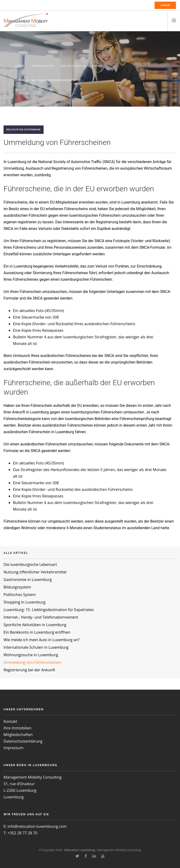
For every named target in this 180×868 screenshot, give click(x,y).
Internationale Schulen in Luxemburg (36, 647)
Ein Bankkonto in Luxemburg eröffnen (37, 632)
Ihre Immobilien (17, 728)
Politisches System (20, 595)
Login (165, 5)
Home (20, 66)
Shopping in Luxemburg (25, 602)
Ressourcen (43, 66)
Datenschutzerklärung (23, 741)
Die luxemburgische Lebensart (30, 564)
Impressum (13, 748)
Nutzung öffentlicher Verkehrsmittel (35, 572)
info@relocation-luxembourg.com (37, 826)
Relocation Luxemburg (80, 850)
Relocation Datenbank (82, 66)
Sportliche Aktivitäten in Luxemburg (35, 625)
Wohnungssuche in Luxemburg (31, 655)
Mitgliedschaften (18, 735)
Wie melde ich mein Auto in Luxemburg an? (42, 640)
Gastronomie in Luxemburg (28, 580)
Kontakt (10, 721)
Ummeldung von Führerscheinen (32, 662)
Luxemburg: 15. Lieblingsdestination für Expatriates (49, 610)
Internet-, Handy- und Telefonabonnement (41, 617)
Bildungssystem (17, 587)
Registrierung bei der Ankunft (29, 670)
